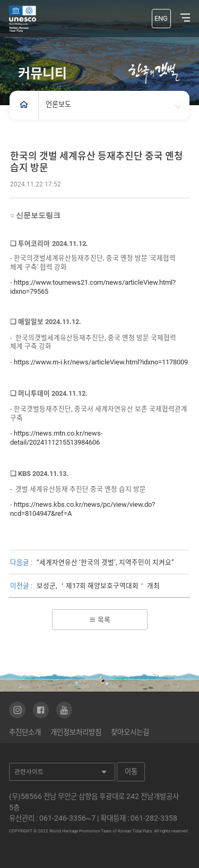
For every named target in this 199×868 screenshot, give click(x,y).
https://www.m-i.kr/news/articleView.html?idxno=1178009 (101, 362)
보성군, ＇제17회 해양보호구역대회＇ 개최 (98, 586)
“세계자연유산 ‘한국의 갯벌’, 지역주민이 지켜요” (105, 562)
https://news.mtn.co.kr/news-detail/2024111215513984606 (57, 438)
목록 (100, 620)
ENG (161, 18)
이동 (132, 772)
